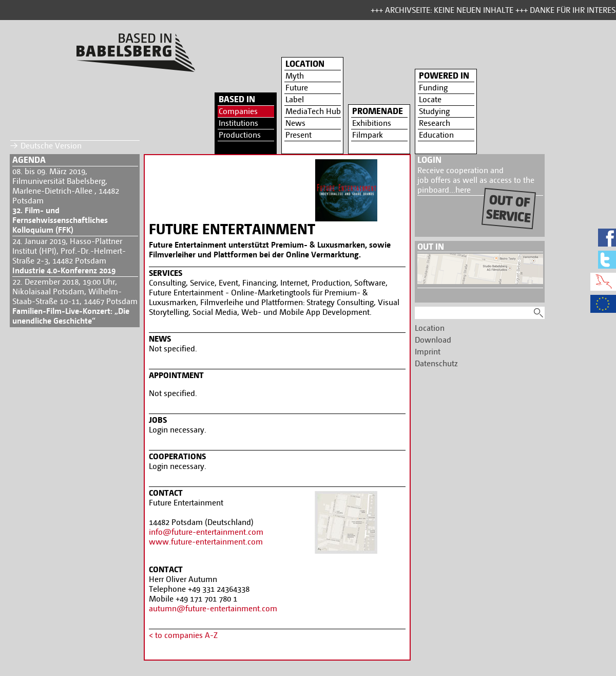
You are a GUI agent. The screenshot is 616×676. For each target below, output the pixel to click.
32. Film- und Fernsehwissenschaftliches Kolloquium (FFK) (60, 220)
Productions (240, 135)
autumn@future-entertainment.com (213, 608)
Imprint (428, 352)
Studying (434, 111)
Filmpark (368, 135)
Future (297, 88)
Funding (433, 88)
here (463, 190)
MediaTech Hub (313, 111)
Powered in (444, 76)
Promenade (378, 111)
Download (433, 340)
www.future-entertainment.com (206, 542)
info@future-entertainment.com (206, 532)
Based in (237, 99)
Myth (295, 76)
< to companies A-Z (183, 635)
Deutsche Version (51, 146)
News (295, 123)
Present (299, 135)
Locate (430, 99)
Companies (238, 111)
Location (305, 64)
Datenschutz (436, 363)
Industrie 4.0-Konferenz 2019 (64, 270)
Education (436, 135)
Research (435, 123)
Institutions (238, 123)
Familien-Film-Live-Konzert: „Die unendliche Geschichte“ (71, 316)
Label (295, 99)
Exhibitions (372, 123)
